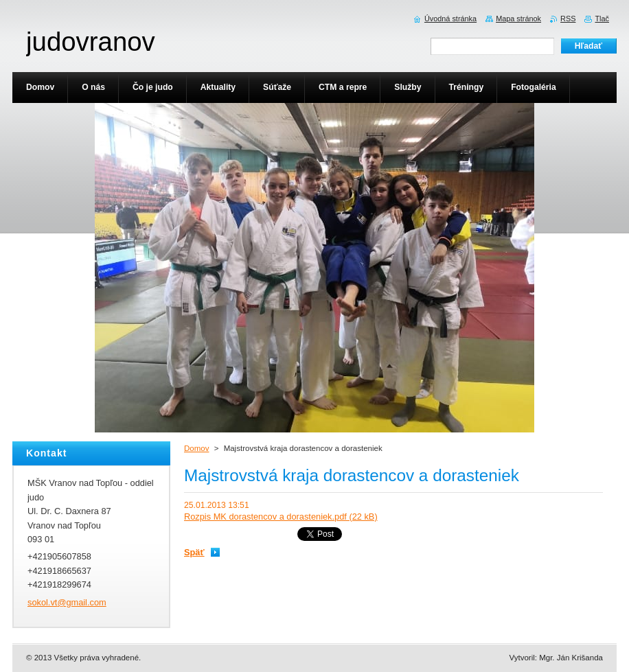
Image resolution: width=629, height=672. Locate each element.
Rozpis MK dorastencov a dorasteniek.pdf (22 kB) (281, 517)
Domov (196, 448)
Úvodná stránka (450, 19)
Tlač (602, 19)
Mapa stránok (518, 19)
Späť (194, 552)
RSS (568, 19)
